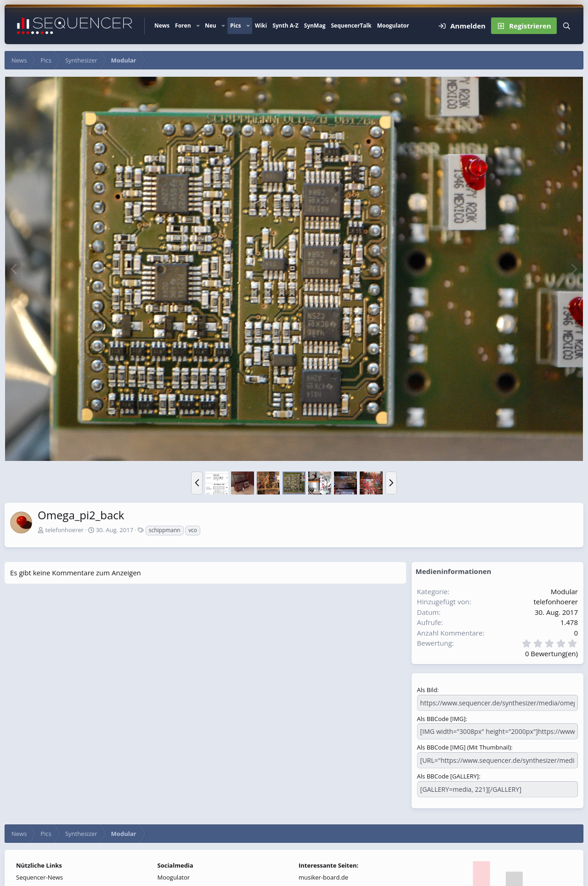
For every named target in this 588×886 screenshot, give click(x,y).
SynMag (315, 26)
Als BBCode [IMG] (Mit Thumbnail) (464, 746)
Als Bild (427, 690)
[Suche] (567, 26)
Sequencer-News (40, 875)
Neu (211, 26)
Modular (564, 591)
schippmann (165, 530)
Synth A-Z (286, 26)
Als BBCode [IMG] (441, 718)
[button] (198, 26)
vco (193, 530)
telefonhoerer (64, 530)
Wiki (261, 26)
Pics (235, 26)
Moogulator (393, 26)
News (162, 26)
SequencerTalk (351, 26)
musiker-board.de (323, 875)
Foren (183, 26)
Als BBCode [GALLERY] (448, 774)
